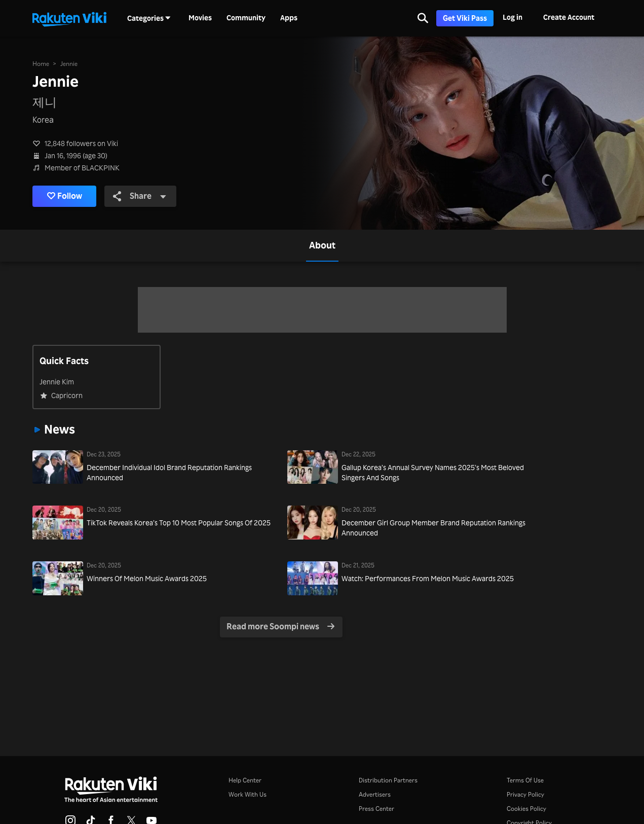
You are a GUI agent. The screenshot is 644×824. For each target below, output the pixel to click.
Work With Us (248, 794)
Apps (289, 18)
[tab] (322, 246)
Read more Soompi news (280, 627)
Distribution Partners (388, 780)
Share (141, 196)
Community (246, 18)
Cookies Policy (526, 809)
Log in (513, 17)
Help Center (245, 780)
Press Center (376, 809)
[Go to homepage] (69, 18)
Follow (66, 196)
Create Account (569, 17)
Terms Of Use (525, 780)
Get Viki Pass (465, 18)
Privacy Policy (525, 794)
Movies (200, 18)
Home (41, 63)
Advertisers (375, 794)
